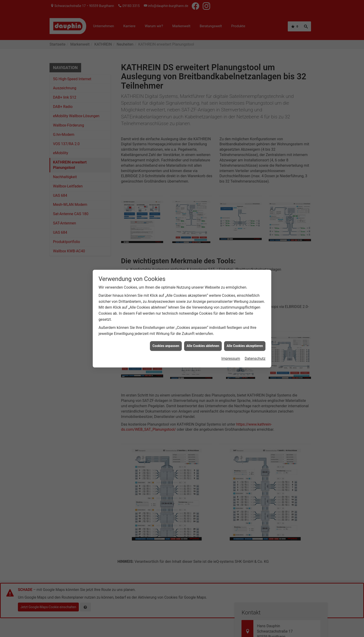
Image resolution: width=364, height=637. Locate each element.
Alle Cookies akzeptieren (245, 346)
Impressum (231, 359)
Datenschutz (255, 359)
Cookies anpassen (166, 346)
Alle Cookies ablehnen (203, 346)
